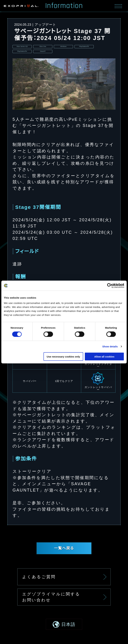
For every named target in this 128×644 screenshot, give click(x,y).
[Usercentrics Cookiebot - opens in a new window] (110, 286)
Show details (110, 346)
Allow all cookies (104, 356)
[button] (64, 629)
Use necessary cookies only (63, 356)
